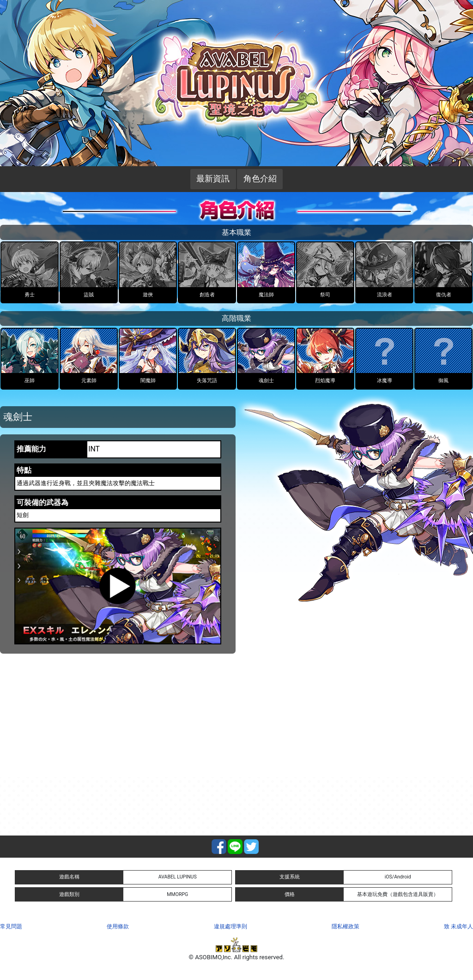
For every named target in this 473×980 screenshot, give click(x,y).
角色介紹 (260, 179)
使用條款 (118, 926)
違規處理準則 (230, 926)
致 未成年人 (458, 926)
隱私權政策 (346, 926)
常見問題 (11, 926)
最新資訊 (213, 179)
